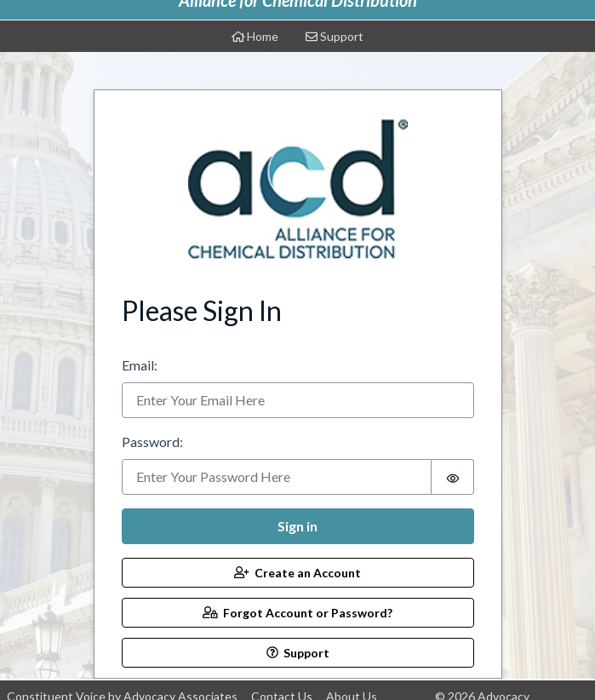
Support (335, 36)
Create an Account (297, 573)
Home (255, 36)
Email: (140, 365)
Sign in (297, 526)
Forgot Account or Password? (297, 613)
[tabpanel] (298, 379)
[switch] (453, 477)
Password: (152, 442)
